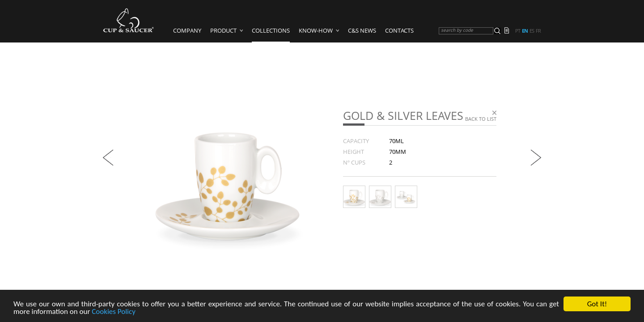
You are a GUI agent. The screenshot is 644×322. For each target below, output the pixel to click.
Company (187, 30)
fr (538, 31)
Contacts (399, 30)
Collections (271, 30)
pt (518, 31)
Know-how (316, 30)
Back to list (481, 119)
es (532, 31)
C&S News (362, 30)
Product (223, 30)
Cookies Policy (114, 312)
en (525, 31)
